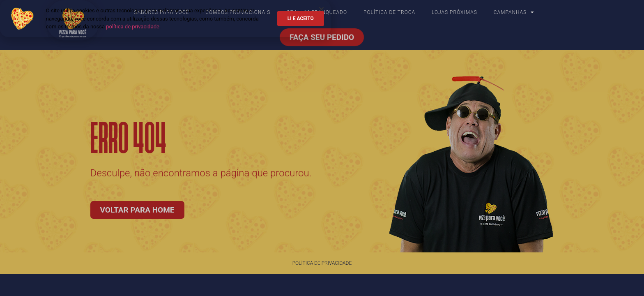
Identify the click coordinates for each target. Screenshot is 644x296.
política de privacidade (133, 27)
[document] (322, 148)
